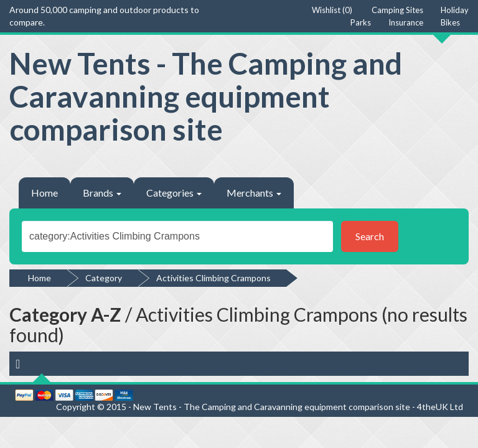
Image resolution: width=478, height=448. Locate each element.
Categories (174, 193)
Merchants (254, 193)
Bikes (450, 22)
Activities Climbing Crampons (213, 278)
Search (370, 236)
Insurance (406, 22)
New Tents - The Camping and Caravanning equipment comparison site (206, 96)
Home (45, 193)
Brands (102, 193)
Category (104, 278)
